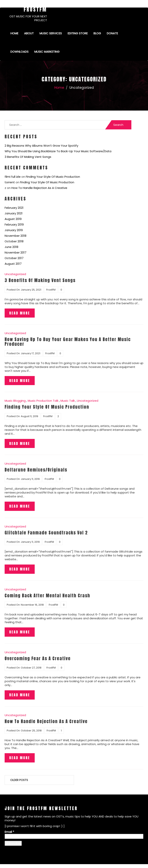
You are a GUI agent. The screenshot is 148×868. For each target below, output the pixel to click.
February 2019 (14, 224)
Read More (20, 313)
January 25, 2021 (31, 290)
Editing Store (78, 33)
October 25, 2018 (31, 731)
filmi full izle (13, 177)
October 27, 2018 (31, 668)
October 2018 (14, 241)
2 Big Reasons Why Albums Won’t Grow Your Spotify (41, 146)
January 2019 (14, 230)
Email (9, 832)
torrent (10, 182)
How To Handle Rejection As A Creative (39, 188)
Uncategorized (15, 274)
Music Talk (68, 401)
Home (14, 33)
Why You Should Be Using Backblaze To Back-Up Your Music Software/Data (58, 151)
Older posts (19, 780)
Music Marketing (47, 52)
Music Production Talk (43, 401)
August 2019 (13, 219)
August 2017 (13, 264)
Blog (97, 33)
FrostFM (35, 9)
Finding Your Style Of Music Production (53, 177)
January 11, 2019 (30, 479)
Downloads (19, 52)
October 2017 (14, 258)
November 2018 (16, 236)
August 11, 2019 (29, 416)
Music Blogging (15, 401)
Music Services (51, 33)
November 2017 (16, 252)
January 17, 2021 (31, 353)
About (29, 33)
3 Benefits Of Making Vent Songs (28, 157)
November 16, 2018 (32, 605)
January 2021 (14, 213)
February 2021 (14, 208)
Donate (112, 33)
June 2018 (11, 247)
